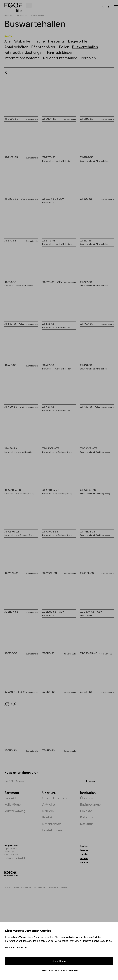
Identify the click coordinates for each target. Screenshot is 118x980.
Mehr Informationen (16, 947)
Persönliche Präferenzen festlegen (59, 970)
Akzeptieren (59, 961)
